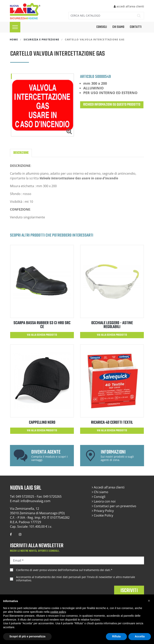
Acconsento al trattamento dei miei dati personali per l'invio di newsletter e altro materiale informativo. (76, 579)
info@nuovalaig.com (35, 501)
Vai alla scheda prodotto (42, 335)
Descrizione (21, 153)
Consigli (99, 497)
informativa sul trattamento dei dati (87, 570)
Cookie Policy (103, 515)
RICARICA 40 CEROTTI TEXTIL (112, 423)
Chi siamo (118, 27)
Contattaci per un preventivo (114, 506)
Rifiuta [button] (116, 636)
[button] (149, 601)
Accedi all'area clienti (108, 487)
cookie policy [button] (58, 612)
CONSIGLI (102, 27)
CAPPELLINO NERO (42, 423)
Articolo (87, 76)
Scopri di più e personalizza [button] (27, 636)
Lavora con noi (104, 501)
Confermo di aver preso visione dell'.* (64, 570)
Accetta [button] (140, 636)
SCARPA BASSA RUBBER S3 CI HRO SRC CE (42, 325)
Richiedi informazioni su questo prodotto (112, 105)
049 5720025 (25, 496)
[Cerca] (100, 16)
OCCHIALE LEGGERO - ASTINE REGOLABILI (112, 325)
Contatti (136, 27)
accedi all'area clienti (129, 6)
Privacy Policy (103, 511)
